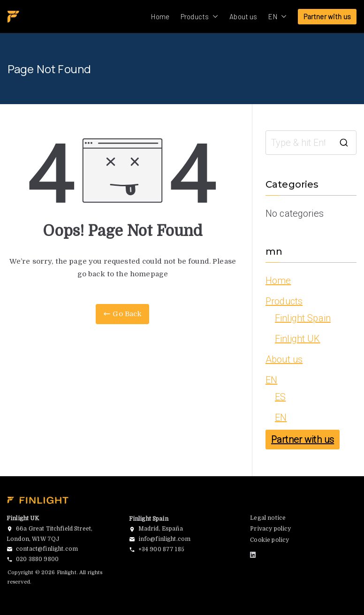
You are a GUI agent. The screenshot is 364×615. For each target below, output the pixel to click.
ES (280, 397)
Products (199, 17)
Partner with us (327, 16)
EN (277, 17)
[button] (213, 17)
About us (243, 16)
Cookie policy (269, 540)
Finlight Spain (303, 318)
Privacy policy (270, 529)
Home (160, 16)
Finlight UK (298, 339)
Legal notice (268, 518)
